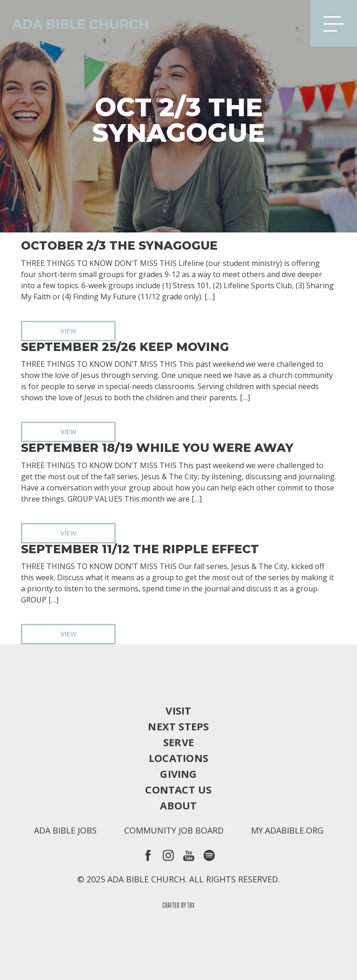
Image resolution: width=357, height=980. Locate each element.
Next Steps (178, 726)
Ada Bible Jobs (65, 830)
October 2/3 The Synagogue (119, 246)
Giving (178, 774)
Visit (178, 710)
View (69, 331)
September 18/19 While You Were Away (157, 448)
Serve (178, 742)
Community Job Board (174, 830)
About (178, 805)
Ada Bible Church (74, 23)
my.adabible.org (287, 830)
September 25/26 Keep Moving (125, 347)
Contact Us (178, 789)
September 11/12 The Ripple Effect (140, 549)
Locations (178, 758)
